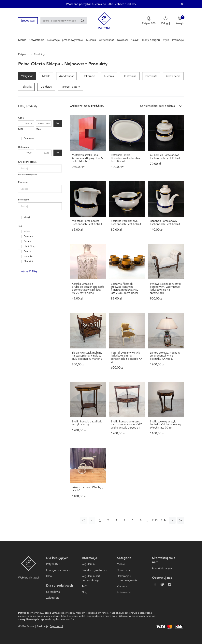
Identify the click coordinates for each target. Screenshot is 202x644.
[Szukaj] (82, 21)
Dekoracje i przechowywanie (65, 40)
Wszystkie (27, 76)
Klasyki (135, 40)
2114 (164, 520)
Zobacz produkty (126, 4)
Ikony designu (151, 40)
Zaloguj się (53, 598)
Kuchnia (91, 40)
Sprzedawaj (28, 21)
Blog (84, 592)
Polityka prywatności (94, 570)
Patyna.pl (24, 54)
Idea (49, 576)
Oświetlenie (37, 40)
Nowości (122, 40)
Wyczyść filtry (29, 271)
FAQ (84, 586)
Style (166, 40)
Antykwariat (106, 40)
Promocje (178, 40)
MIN (20, 129)
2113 (155, 520)
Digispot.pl (56, 626)
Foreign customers (58, 570)
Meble (22, 40)
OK (58, 124)
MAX (39, 129)
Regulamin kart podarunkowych (91, 578)
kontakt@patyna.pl (164, 568)
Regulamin (88, 564)
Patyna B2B (53, 564)
